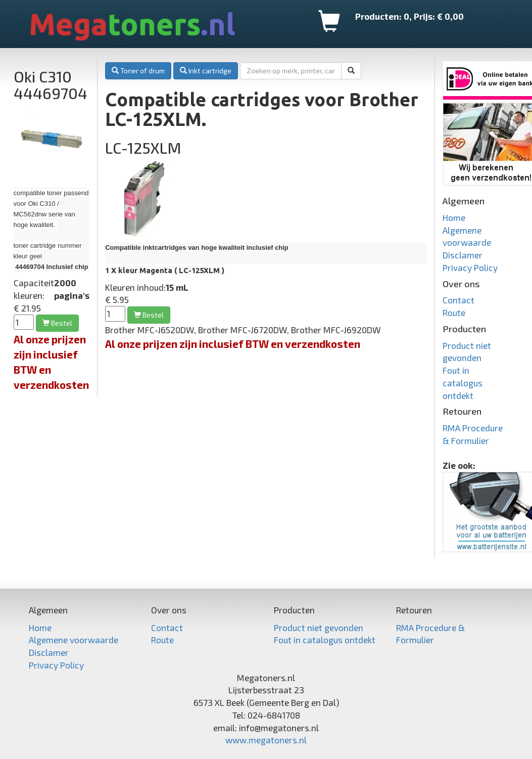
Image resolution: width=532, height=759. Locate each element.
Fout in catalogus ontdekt (463, 383)
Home (454, 217)
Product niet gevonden (319, 628)
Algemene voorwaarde (74, 640)
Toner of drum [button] (138, 71)
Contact (458, 300)
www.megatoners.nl (266, 740)
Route (454, 312)
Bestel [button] (57, 323)
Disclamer (463, 255)
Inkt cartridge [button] (206, 71)
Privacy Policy (470, 267)
